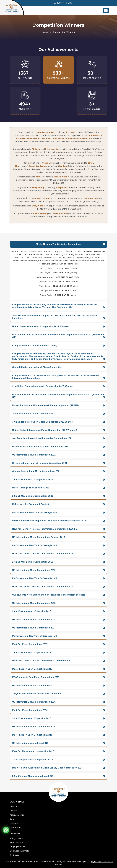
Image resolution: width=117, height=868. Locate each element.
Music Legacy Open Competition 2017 (32, 669)
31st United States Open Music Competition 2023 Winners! (43, 386)
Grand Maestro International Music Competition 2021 (40, 447)
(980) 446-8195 (64, 3)
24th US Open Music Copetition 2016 (32, 718)
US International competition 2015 (30, 743)
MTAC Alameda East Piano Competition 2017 (36, 677)
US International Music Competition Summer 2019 (39, 537)
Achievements (17, 815)
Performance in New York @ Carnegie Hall (35, 512)
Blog (12, 819)
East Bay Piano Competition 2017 (30, 644)
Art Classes (15, 855)
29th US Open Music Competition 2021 (33, 479)
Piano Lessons (16, 843)
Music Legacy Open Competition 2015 (32, 735)
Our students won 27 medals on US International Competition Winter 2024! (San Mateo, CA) (58, 336)
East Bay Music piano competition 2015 (33, 751)
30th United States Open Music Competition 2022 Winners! (43, 422)
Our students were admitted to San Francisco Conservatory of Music (49, 595)
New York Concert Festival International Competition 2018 (43, 587)
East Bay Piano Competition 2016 (30, 710)
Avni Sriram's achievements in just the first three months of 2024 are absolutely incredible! (55, 317)
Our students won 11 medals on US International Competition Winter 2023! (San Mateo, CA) (58, 396)
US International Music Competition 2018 (34, 603)
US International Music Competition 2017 (34, 628)
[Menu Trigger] (106, 10)
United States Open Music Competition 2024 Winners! (41, 326)
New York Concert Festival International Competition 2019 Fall (45, 529)
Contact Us (15, 827)
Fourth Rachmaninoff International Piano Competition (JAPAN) (46, 405)
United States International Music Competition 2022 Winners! (45, 430)
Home (45, 32)
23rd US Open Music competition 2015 (33, 760)
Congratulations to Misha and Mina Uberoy (35, 345)
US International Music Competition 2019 (34, 570)
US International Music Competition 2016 (34, 702)
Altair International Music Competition (33, 414)
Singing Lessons (17, 847)
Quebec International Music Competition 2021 (37, 471)
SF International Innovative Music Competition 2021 (40, 463)
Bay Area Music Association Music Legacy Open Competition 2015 (48, 768)
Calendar (14, 823)
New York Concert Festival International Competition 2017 (43, 661)
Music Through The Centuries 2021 (31, 488)
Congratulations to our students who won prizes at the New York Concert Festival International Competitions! (56, 377)
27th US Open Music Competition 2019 (33, 562)
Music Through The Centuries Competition (59, 244)
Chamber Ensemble (19, 851)
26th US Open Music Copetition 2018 (32, 611)
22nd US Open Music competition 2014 (33, 776)
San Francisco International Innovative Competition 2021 (42, 438)
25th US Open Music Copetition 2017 (32, 652)
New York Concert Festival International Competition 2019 (43, 554)
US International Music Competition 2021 (34, 455)
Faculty (13, 811)
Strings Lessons (17, 838)
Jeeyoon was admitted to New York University (37, 694)
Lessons (14, 807)
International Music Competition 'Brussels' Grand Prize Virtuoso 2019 (49, 521)
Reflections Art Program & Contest (31, 504)
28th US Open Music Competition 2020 (33, 496)
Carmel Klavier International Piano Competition (37, 367)
